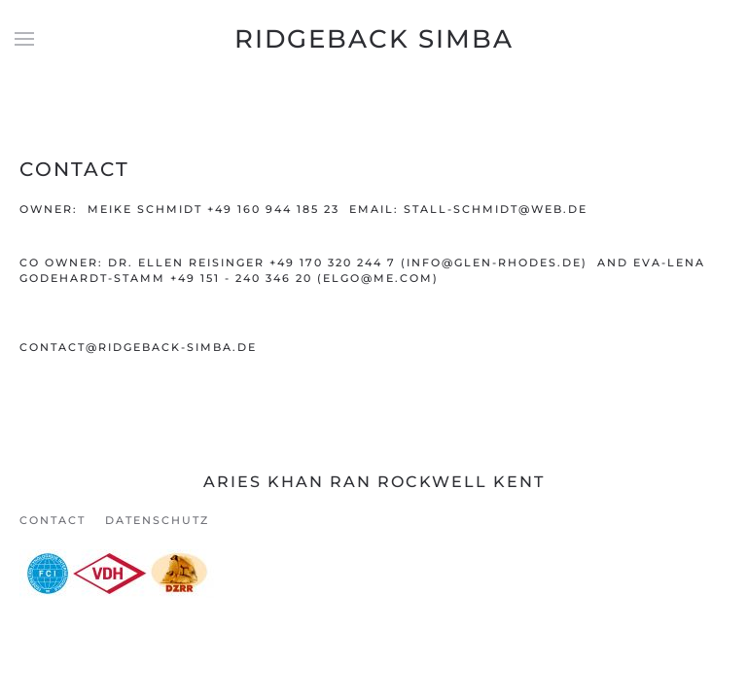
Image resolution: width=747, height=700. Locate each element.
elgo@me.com (378, 278)
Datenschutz (157, 520)
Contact (53, 520)
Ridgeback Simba (374, 39)
